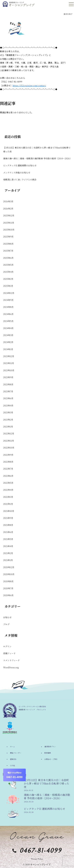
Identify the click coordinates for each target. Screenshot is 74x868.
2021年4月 (8, 546)
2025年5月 (8, 265)
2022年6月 (8, 476)
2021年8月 (8, 525)
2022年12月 (9, 434)
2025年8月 (8, 244)
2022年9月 (8, 455)
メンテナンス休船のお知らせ (17, 173)
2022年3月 (8, 497)
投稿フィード (9, 653)
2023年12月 (9, 356)
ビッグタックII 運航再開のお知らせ (20, 165)
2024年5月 (8, 321)
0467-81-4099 (14, 775)
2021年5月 (8, 539)
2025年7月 (8, 251)
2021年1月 (8, 560)
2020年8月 (8, 581)
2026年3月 (8, 201)
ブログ (6, 624)
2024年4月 (8, 328)
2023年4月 (8, 405)
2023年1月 (8, 427)
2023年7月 (8, 391)
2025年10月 (9, 230)
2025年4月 (8, 272)
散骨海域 (48, 753)
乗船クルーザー (16, 753)
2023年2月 (8, 420)
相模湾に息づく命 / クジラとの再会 (20, 180)
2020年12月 (9, 567)
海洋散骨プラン (50, 747)
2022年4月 (8, 490)
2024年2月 (8, 342)
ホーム (12, 747)
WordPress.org (11, 667)
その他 (12, 765)
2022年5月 (8, 483)
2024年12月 (9, 293)
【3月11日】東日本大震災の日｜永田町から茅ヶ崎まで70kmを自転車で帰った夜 (37, 149)
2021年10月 (9, 511)
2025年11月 (9, 223)
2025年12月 (9, 216)
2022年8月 (8, 462)
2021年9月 (8, 518)
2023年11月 (9, 363)
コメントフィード (12, 660)
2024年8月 (8, 307)
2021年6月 (8, 532)
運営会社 (13, 759)
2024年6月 (8, 314)
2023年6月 (8, 398)
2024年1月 (8, 349)
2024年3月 (8, 335)
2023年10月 (9, 370)
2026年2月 (8, 209)
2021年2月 (8, 553)
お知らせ (7, 617)
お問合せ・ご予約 (51, 759)
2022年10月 (9, 448)
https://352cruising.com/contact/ (29, 86)
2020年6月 (8, 595)
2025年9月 (8, 237)
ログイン (7, 646)
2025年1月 (8, 286)
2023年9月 (8, 377)
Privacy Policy (37, 859)
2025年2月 (8, 279)
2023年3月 (8, 412)
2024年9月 (8, 300)
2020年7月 (8, 588)
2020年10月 (9, 574)
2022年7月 (8, 469)
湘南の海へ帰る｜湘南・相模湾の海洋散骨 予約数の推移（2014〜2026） (37, 158)
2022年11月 (9, 441)
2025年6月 (8, 258)
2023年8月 (8, 384)
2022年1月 (8, 504)
